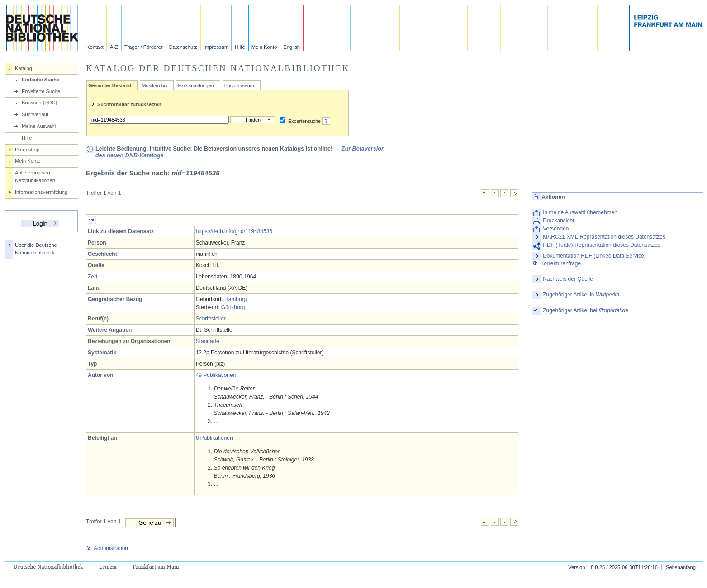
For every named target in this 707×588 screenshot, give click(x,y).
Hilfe (240, 47)
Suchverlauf (35, 114)
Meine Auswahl (39, 126)
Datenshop (27, 150)
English (292, 47)
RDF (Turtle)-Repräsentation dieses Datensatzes (602, 245)
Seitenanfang (681, 567)
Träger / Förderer (144, 47)
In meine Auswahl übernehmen (580, 212)
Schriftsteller (211, 319)
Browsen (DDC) (39, 103)
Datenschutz (183, 47)
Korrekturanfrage (557, 263)
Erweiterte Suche (41, 91)
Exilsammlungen (196, 85)
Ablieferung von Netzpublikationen (35, 176)
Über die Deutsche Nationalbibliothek (36, 249)
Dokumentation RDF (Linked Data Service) (594, 256)
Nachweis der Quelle (568, 279)
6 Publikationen (214, 438)
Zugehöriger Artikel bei (586, 310)
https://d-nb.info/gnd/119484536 (234, 231)
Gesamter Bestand (110, 85)
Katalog (24, 68)
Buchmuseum (239, 85)
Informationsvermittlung (41, 192)
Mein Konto (264, 47)
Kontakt (95, 47)
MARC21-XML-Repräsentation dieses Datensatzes (604, 237)
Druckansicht (558, 221)
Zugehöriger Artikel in (581, 295)
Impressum (216, 47)
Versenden (556, 229)
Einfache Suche (40, 80)
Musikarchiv (154, 85)
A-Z (114, 47)
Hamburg (235, 299)
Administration (107, 548)
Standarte (208, 341)
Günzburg (233, 307)
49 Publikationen (216, 375)
